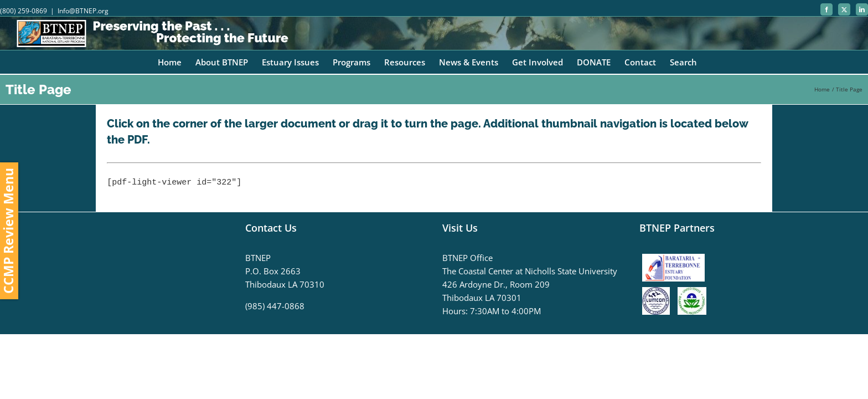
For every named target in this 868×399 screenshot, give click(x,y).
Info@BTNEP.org (83, 11)
